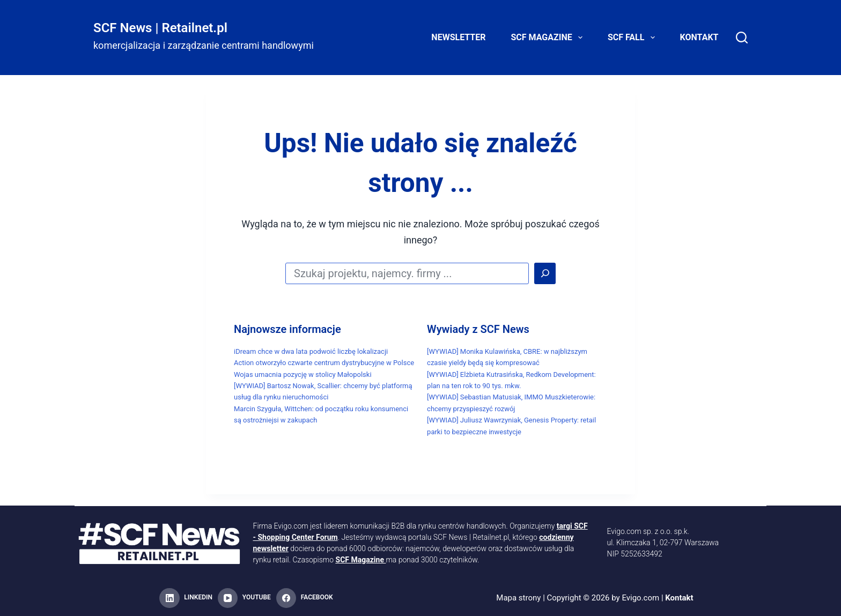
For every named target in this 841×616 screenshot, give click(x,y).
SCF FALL (633, 38)
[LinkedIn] (186, 598)
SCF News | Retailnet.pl (160, 28)
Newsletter (458, 37)
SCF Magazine (549, 38)
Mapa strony (518, 598)
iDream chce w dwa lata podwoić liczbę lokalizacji (311, 351)
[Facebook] (305, 598)
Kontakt (699, 37)
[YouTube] (244, 598)
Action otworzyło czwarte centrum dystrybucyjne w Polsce (324, 363)
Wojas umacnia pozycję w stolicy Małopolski (303, 374)
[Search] (742, 38)
